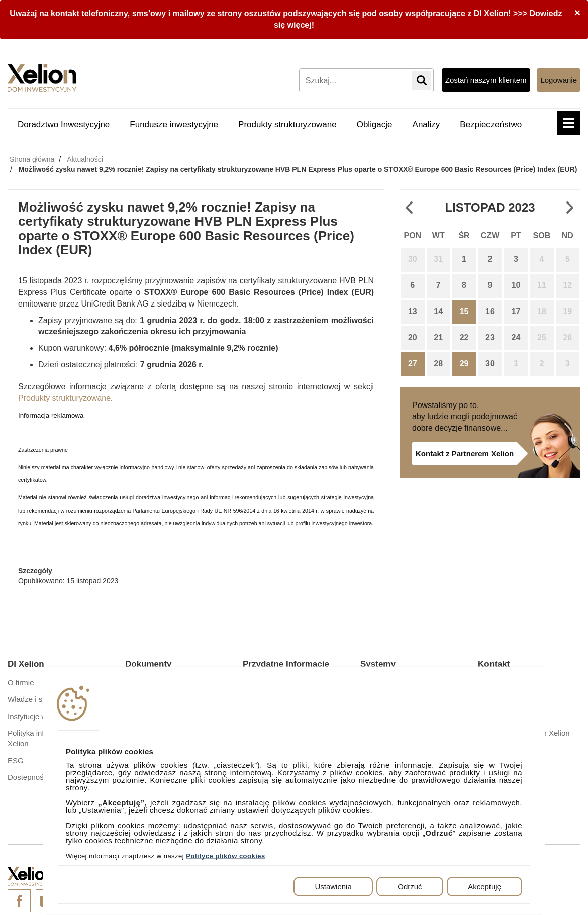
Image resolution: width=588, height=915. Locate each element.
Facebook (19, 901)
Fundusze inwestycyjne (174, 124)
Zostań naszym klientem (486, 80)
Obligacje (375, 124)
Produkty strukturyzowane (287, 124)
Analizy (426, 124)
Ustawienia (333, 887)
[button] (569, 123)
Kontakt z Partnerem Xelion (465, 453)
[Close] (577, 12)
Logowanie (559, 80)
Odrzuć (410, 887)
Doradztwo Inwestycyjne (64, 124)
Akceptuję (484, 887)
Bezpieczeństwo (491, 124)
